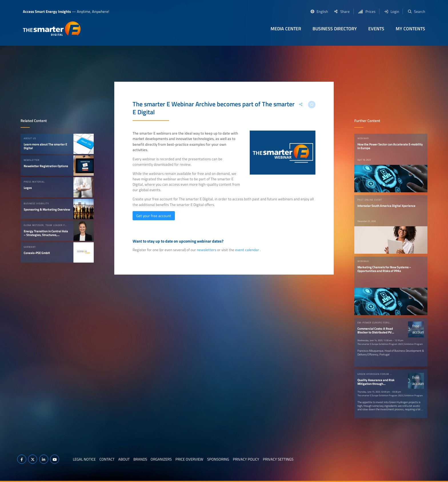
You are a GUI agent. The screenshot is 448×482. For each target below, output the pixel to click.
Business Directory (335, 29)
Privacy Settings (278, 459)
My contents (410, 29)
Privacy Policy (246, 459)
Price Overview (189, 459)
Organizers (161, 459)
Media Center (286, 29)
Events (376, 29)
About (124, 459)
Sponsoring (218, 459)
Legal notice (84, 459)
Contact (107, 459)
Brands (140, 459)
